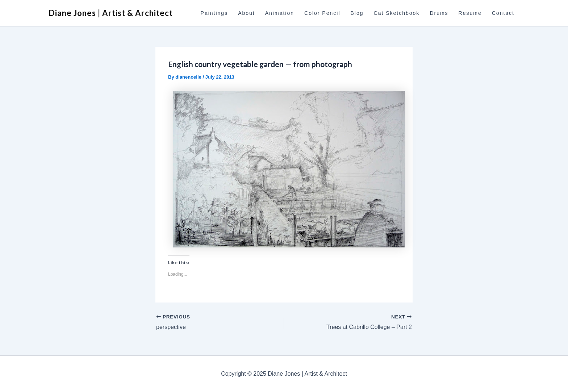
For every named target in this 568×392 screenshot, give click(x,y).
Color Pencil (322, 13)
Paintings (214, 13)
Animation (280, 13)
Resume (470, 13)
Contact (503, 13)
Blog (357, 13)
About (247, 13)
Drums (439, 13)
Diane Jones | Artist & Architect (111, 13)
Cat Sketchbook (397, 13)
